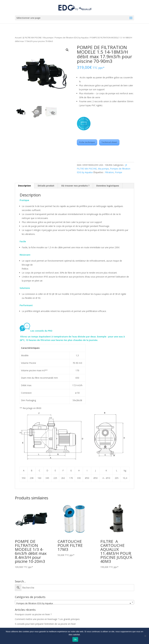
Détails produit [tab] (46, 186)
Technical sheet (109, 142)
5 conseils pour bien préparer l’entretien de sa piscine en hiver (45, 624)
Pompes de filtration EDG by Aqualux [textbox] (74, 603)
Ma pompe (48, 38)
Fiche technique (87, 142)
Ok (75, 639)
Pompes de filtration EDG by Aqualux (72, 38)
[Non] (145, 636)
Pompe (119, 172)
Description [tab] (24, 186)
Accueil (18, 38)
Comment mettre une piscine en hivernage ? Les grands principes (47, 619)
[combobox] (74, 602)
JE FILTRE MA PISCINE (32, 38)
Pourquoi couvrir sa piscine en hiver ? (33, 614)
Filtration (109, 172)
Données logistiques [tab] (108, 186)
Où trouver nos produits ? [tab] (75, 186)
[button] (67, 50)
